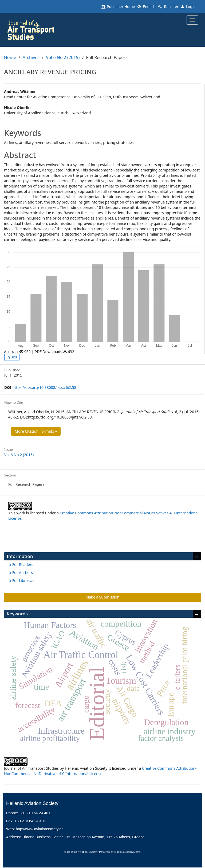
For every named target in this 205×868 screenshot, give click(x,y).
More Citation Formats (36, 431)
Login (188, 7)
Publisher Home (118, 7)
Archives (31, 57)
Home (10, 57)
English (146, 7)
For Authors (22, 572)
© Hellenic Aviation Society (81, 852)
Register (168, 7)
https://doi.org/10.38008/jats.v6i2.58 (44, 387)
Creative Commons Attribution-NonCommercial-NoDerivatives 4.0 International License (100, 771)
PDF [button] (14, 357)
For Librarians (24, 580)
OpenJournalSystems (128, 852)
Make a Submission (103, 597)
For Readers (22, 564)
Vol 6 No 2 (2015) (63, 57)
